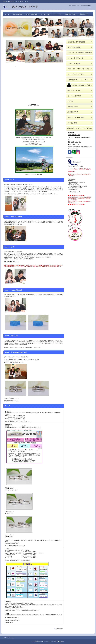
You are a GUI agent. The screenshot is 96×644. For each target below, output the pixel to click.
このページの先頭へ (59, 629)
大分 (76, 142)
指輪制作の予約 (70, 14)
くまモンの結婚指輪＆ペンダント (80, 85)
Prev (32, 104)
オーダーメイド (80, 53)
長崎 (74, 144)
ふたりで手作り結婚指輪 (80, 42)
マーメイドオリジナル (80, 58)
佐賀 (78, 144)
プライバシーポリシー (9, 638)
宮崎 (80, 142)
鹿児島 (70, 144)
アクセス (80, 101)
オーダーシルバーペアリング (80, 74)
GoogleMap (78, 192)
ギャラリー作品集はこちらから (11, 398)
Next (35, 104)
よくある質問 (80, 123)
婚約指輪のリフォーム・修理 (80, 80)
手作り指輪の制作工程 (74, 135)
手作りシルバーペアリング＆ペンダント (80, 69)
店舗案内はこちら (9, 623)
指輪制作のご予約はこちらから (11, 401)
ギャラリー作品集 (80, 63)
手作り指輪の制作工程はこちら (11, 261)
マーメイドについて (80, 96)
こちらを (11, 543)
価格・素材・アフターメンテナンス (80, 128)
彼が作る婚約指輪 (80, 47)
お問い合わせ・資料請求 (80, 118)
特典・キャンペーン (80, 90)
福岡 (73, 142)
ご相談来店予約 (83, 14)
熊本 (69, 142)
